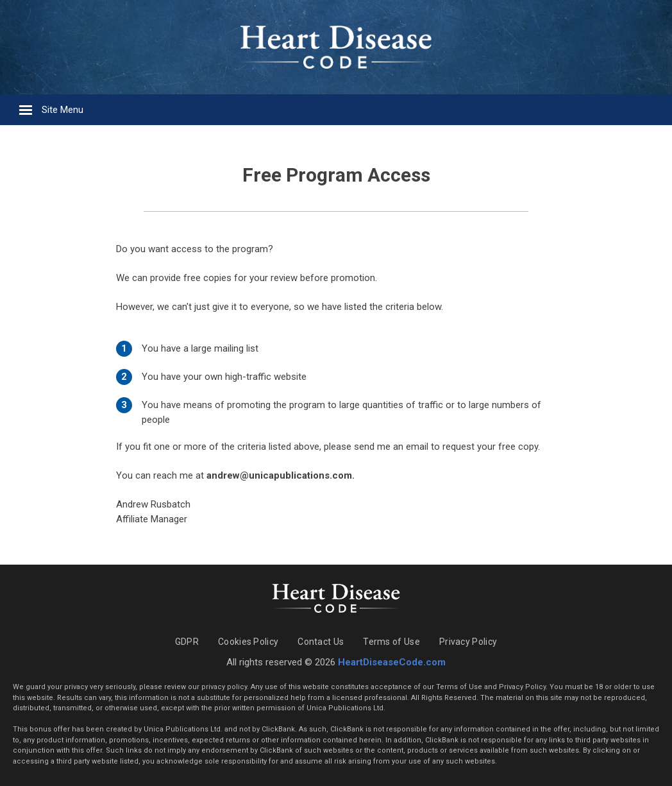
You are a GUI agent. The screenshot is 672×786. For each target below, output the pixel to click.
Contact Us (321, 642)
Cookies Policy (248, 642)
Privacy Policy (468, 642)
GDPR (187, 642)
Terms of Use (391, 642)
